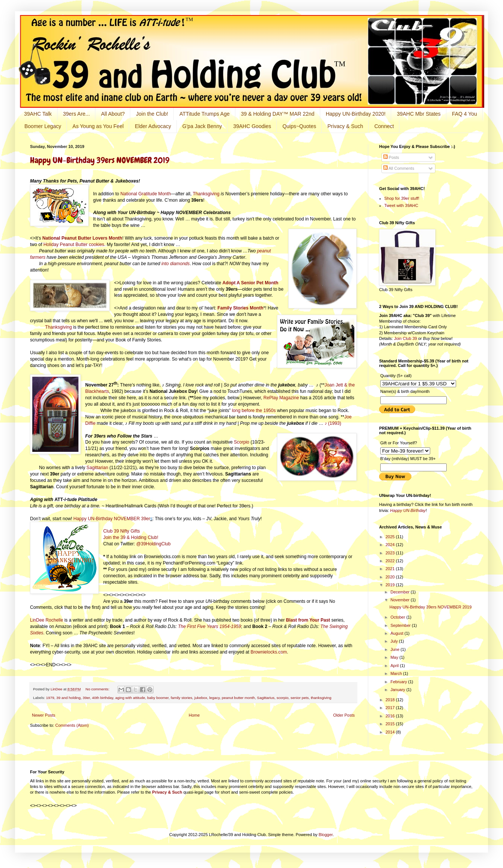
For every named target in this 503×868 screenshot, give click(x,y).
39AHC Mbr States (419, 114)
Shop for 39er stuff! (402, 198)
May (395, 657)
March (397, 673)
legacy (214, 698)
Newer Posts (44, 715)
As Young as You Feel (98, 126)
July (395, 641)
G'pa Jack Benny (202, 126)
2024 (391, 545)
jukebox (201, 698)
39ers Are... (77, 114)
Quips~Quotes (299, 126)
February (399, 682)
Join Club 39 (406, 338)
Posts (391, 157)
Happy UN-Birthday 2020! (356, 114)
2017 (391, 708)
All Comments (399, 168)
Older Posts (344, 715)
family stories (182, 698)
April (395, 666)
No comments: (98, 689)
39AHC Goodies (252, 126)
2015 (391, 724)
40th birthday (102, 698)
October (398, 617)
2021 (391, 569)
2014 (391, 732)
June (395, 649)
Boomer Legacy (43, 126)
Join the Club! (152, 114)
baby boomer (158, 698)
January (398, 690)
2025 (391, 537)
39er (86, 698)
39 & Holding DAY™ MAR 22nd (278, 114)
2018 (391, 700)
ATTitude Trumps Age (205, 114)
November (401, 600)
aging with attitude (130, 698)
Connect (384, 126)
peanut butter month (238, 698)
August (397, 633)
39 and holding (69, 698)
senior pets (300, 698)
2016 (391, 716)
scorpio (283, 698)
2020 (391, 577)
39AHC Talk (38, 114)
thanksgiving (321, 698)
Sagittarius (266, 698)
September (401, 625)
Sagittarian (97, 468)
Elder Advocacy (153, 126)
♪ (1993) (332, 423)
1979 (50, 698)
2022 (391, 561)
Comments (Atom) (72, 725)
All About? (113, 114)
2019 (391, 585)
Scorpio (242, 442)
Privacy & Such (345, 126)
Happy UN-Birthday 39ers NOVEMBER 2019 (100, 160)
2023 (391, 553)
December (401, 592)
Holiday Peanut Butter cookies (74, 245)
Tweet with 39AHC (401, 205)
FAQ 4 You (465, 114)
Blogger (326, 835)
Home (194, 715)
